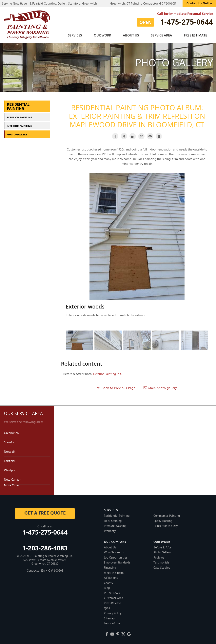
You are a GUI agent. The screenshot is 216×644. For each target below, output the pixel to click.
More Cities (12, 485)
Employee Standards (117, 562)
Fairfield (9, 461)
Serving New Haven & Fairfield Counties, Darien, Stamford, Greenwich (49, 4)
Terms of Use (112, 623)
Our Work (102, 35)
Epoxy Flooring (163, 521)
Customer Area (113, 598)
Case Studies (162, 567)
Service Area (161, 35)
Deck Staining (113, 521)
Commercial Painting (167, 516)
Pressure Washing (115, 526)
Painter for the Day (166, 526)
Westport (10, 470)
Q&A (107, 608)
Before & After (163, 547)
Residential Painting (18, 106)
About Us (131, 35)
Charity (108, 583)
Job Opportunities (116, 557)
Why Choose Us (114, 552)
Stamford (10, 442)
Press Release (112, 603)
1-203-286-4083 (45, 548)
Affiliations (111, 578)
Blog (107, 588)
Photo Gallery (17, 134)
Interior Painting (19, 126)
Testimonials (161, 562)
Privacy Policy (113, 613)
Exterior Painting (19, 117)
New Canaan (13, 479)
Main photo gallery (160, 388)
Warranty (110, 531)
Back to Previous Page (116, 388)
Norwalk (10, 451)
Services (75, 35)
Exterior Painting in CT (108, 374)
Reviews (159, 557)
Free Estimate (196, 35)
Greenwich (11, 433)
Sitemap (109, 618)
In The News (112, 593)
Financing (110, 567)
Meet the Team (114, 573)
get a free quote (45, 513)
